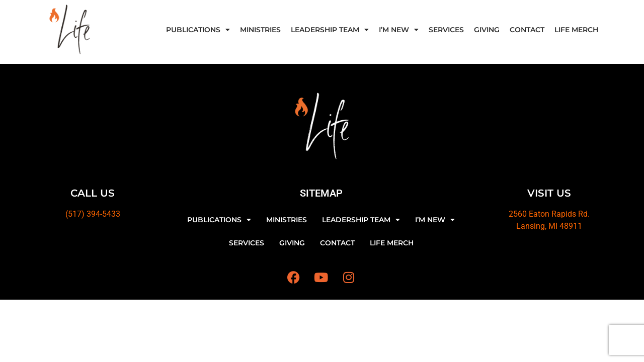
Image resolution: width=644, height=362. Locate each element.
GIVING (487, 30)
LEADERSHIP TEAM (330, 30)
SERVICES (446, 30)
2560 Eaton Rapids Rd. (549, 214)
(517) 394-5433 (93, 214)
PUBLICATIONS (198, 30)
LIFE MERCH (576, 30)
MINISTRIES (260, 30)
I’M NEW (399, 30)
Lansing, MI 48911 (549, 226)
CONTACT (527, 30)
